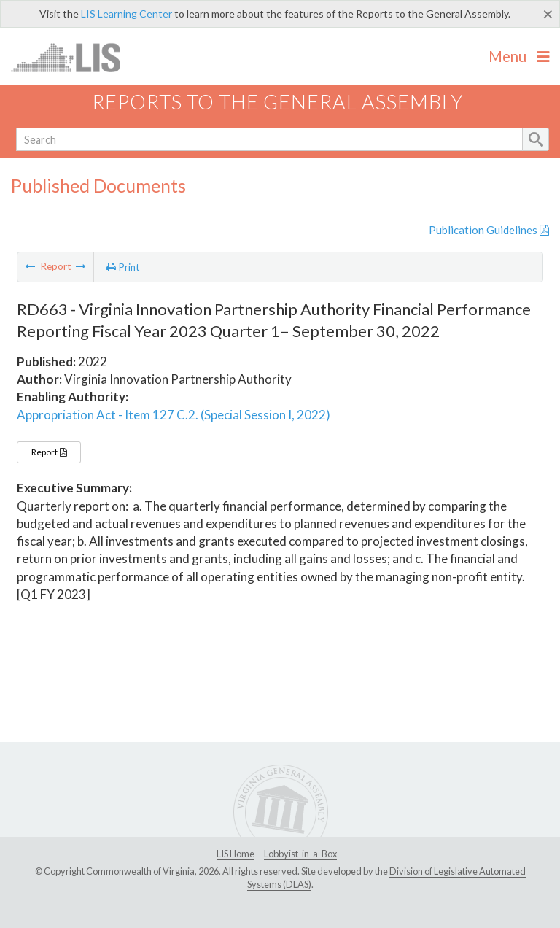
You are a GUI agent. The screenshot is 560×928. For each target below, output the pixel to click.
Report (49, 452)
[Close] (548, 14)
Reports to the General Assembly (278, 102)
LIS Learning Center (127, 13)
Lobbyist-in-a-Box (300, 854)
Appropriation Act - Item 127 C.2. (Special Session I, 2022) (174, 415)
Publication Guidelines (489, 230)
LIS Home (236, 854)
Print (123, 267)
